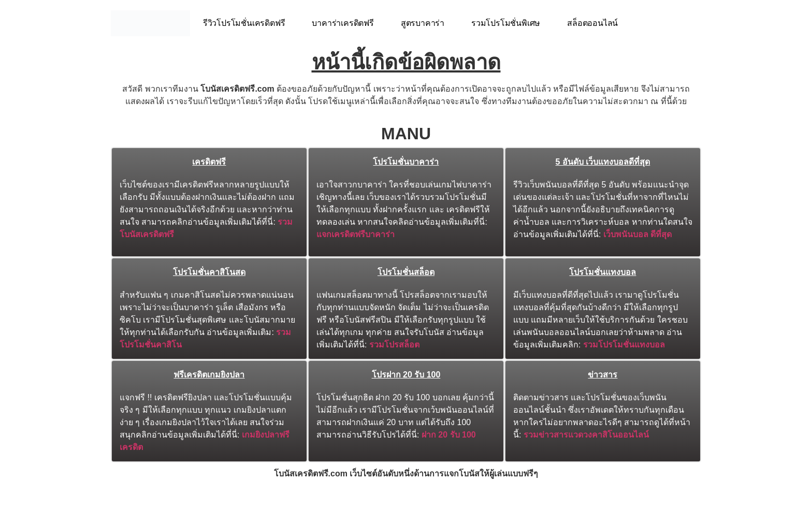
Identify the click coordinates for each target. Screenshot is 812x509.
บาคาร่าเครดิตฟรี (343, 23)
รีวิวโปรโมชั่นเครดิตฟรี (244, 23)
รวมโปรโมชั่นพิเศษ (506, 23)
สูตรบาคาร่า (423, 23)
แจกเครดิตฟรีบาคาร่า (356, 234)
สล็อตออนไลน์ (592, 23)
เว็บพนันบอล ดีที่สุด (637, 234)
